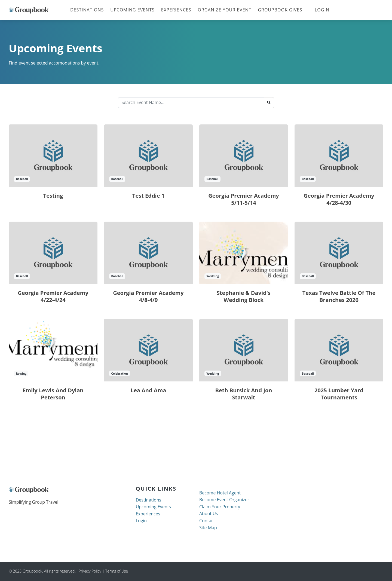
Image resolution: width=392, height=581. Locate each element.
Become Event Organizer (224, 500)
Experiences (176, 10)
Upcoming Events (132, 10)
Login (322, 10)
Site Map (208, 528)
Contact (207, 521)
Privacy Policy (89, 571)
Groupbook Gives (280, 10)
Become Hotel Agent (220, 493)
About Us (209, 513)
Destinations (89, 10)
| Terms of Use (115, 571)
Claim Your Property (220, 507)
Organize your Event (224, 10)
